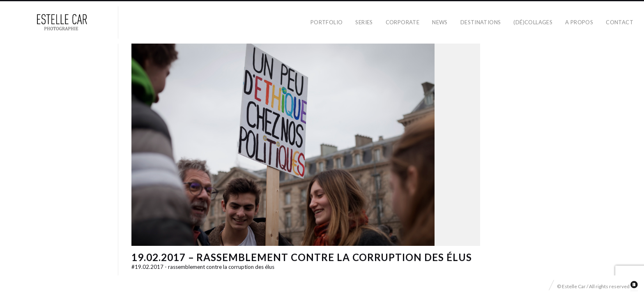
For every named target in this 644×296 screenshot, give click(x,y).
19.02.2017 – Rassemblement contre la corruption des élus (302, 257)
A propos (579, 22)
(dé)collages (533, 22)
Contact (620, 22)
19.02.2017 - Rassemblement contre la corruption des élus (203, 267)
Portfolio (327, 22)
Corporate (403, 22)
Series (364, 22)
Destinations (481, 22)
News (440, 22)
